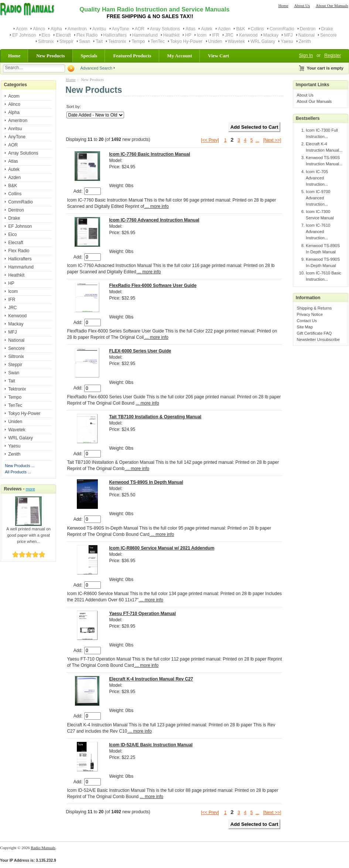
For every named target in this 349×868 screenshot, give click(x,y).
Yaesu (287, 41)
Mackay (271, 35)
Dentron (308, 29)
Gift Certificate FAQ (314, 333)
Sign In (306, 55)
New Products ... (20, 466)
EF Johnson (24, 35)
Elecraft (63, 35)
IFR (215, 35)
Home (283, 6)
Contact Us (307, 321)
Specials (89, 56)
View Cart (218, 56)
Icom (202, 35)
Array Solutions (165, 29)
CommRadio (282, 29)
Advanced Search (96, 68)
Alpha (56, 29)
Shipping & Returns (314, 308)
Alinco (39, 29)
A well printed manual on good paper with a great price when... (28, 533)
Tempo (138, 41)
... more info (156, 206)
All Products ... (18, 472)
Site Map (305, 327)
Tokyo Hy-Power (186, 41)
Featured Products (132, 56)
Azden (224, 29)
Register (333, 55)
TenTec (158, 41)
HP (188, 35)
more (30, 489)
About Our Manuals (332, 6)
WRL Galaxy (263, 41)
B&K (240, 29)
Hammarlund (145, 35)
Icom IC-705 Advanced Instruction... (317, 178)
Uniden (215, 41)
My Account (180, 56)
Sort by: (73, 107)
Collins (257, 29)
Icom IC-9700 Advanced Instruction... (318, 198)
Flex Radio (87, 35)
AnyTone (121, 29)
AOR (140, 29)
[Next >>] (272, 140)
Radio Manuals (43, 848)
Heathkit (171, 35)
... (257, 140)
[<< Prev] (210, 140)
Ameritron (77, 29)
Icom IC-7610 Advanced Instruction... (318, 232)
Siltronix (46, 41)
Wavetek (236, 41)
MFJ (288, 35)
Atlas (190, 29)
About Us (302, 6)
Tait (99, 41)
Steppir (66, 41)
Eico (46, 35)
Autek (207, 29)
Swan (85, 41)
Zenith (305, 41)
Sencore (329, 35)
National (307, 35)
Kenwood (248, 35)
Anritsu (99, 29)
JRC (229, 35)
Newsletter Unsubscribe (318, 340)
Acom (22, 29)
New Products (50, 56)
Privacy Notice (310, 314)
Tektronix (117, 41)
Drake (327, 29)
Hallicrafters (115, 35)
